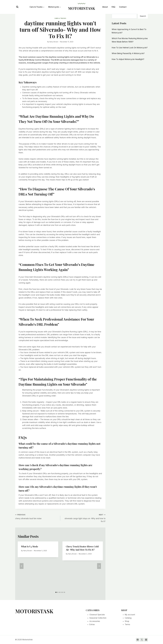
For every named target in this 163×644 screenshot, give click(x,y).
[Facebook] (138, 640)
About (105, 7)
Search (143, 16)
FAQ (113, 7)
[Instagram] (146, 640)
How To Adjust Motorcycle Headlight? (128, 59)
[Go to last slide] (22, 566)
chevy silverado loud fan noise (37, 516)
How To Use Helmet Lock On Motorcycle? (130, 48)
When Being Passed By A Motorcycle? (128, 53)
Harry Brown (54, 42)
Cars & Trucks (60, 18)
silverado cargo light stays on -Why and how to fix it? (84, 518)
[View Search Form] (17, 7)
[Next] (99, 566)
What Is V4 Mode (30, 546)
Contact (123, 7)
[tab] (56, 592)
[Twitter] (142, 640)
